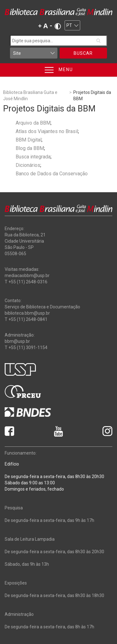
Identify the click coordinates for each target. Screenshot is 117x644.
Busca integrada (33, 157)
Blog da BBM (30, 148)
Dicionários (28, 165)
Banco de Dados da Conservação (52, 174)
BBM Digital (29, 140)
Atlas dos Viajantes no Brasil (47, 131)
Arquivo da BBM (33, 123)
